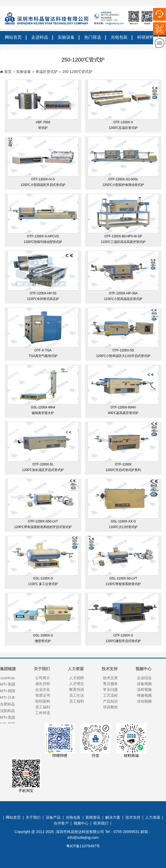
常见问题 (110, 690)
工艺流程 (110, 695)
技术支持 (133, 817)
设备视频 (144, 684)
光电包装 (119, 37)
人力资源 (153, 817)
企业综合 (144, 678)
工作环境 (43, 713)
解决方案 (113, 817)
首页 (8, 72)
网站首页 (13, 37)
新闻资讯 (93, 817)
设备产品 (53, 817)
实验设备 (66, 37)
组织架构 (43, 701)
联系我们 (101, 823)
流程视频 (144, 690)
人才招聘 (77, 678)
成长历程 (43, 684)
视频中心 (81, 823)
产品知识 (110, 701)
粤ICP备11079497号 (83, 846)
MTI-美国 (8, 718)
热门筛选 (93, 37)
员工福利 (43, 707)
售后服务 (110, 684)
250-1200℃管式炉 (77, 72)
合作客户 (61, 823)
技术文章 (110, 678)
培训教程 (110, 707)
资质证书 (43, 695)
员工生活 (77, 695)
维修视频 (144, 695)
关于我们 (33, 817)
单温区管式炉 (47, 72)
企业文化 (43, 690)
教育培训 (77, 690)
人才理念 (77, 684)
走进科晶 (40, 37)
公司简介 (43, 678)
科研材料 (146, 37)
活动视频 (144, 701)
